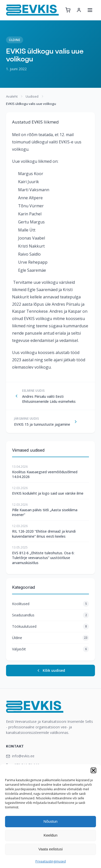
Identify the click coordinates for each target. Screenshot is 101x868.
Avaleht (12, 96)
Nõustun (51, 821)
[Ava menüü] (90, 10)
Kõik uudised (51, 670)
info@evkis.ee (20, 756)
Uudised (32, 96)
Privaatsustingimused (51, 861)
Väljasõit (51, 649)
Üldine (15, 40)
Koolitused (51, 604)
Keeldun (50, 835)
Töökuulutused (51, 626)
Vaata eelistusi (51, 849)
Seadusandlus (51, 615)
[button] (93, 770)
